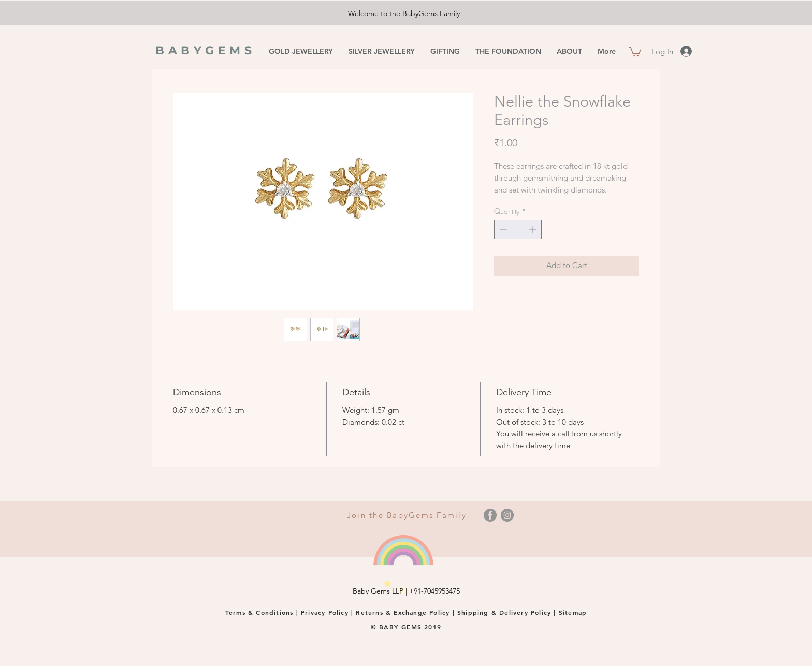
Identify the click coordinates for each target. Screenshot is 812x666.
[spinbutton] (518, 230)
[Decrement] (502, 230)
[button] (635, 51)
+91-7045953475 (434, 591)
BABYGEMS (206, 50)
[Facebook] (490, 515)
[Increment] (534, 230)
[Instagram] (507, 515)
